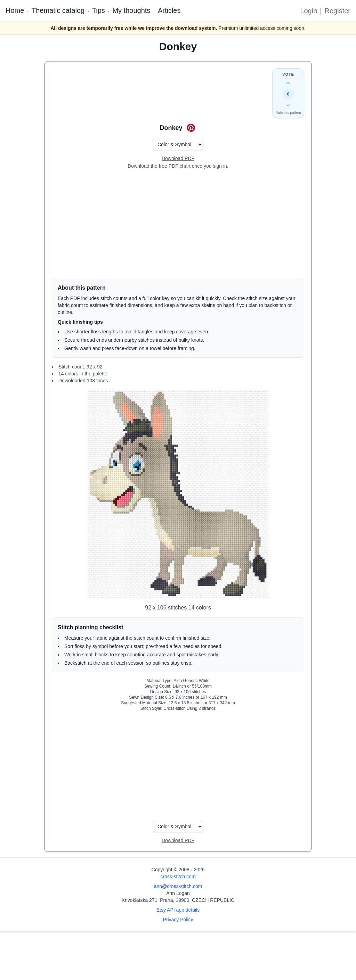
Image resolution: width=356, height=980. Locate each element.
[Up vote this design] (288, 83)
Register (338, 11)
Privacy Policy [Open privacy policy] (178, 920)
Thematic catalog (58, 10)
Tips (99, 10)
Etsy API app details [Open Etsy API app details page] (178, 910)
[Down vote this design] (288, 105)
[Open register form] (178, 159)
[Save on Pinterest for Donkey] (191, 128)
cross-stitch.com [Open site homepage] (178, 877)
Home (15, 10)
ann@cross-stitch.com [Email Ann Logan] (178, 886)
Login (309, 11)
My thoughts (131, 10)
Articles (169, 10)
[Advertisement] (178, 224)
